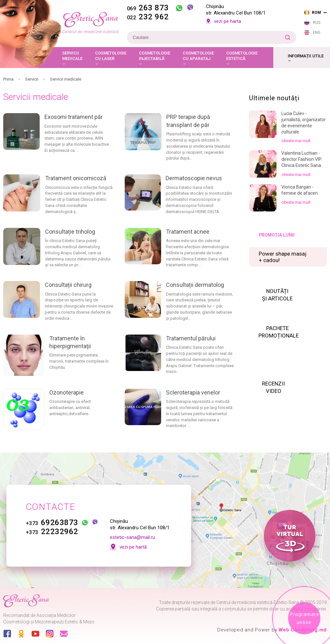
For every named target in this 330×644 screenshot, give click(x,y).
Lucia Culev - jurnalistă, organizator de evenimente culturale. (304, 123)
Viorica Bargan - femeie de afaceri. (300, 190)
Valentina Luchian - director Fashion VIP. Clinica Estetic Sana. (302, 159)
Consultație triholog (70, 232)
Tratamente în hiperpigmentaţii (70, 342)
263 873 (148, 8)
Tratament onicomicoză (76, 178)
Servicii (32, 79)
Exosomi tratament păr (74, 117)
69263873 (52, 522)
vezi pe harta (228, 21)
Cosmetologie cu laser (111, 56)
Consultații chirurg (68, 285)
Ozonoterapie (67, 392)
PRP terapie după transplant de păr (188, 121)
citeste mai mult (296, 141)
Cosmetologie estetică (242, 56)
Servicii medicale (72, 56)
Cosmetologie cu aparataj (198, 56)
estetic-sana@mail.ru (132, 537)
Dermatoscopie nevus (194, 178)
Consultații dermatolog (195, 285)
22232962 (52, 532)
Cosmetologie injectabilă (155, 56)
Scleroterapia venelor (193, 392)
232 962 (148, 17)
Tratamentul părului (191, 338)
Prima (8, 79)
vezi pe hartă (133, 547)
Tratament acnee (188, 232)
